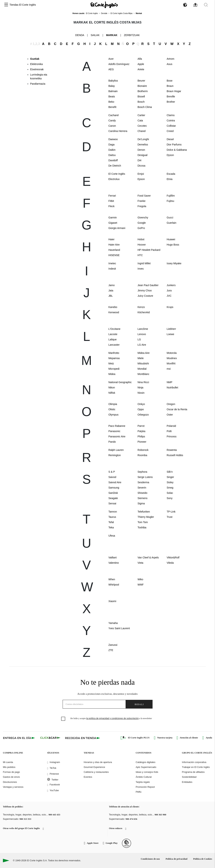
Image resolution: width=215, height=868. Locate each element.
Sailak (95, 35)
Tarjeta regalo (143, 782)
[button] (6, 5)
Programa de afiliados (193, 772)
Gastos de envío (11, 777)
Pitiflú (138, 792)
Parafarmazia (38, 84)
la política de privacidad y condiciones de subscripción (113, 718)
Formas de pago (11, 772)
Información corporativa (194, 762)
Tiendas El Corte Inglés (23, 5)
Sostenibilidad (189, 777)
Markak (112, 35)
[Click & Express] (19, 738)
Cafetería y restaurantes (96, 772)
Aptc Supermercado (146, 767)
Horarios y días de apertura (98, 762)
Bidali (139, 704)
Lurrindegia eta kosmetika (39, 77)
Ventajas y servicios (13, 787)
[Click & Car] (50, 738)
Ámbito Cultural (144, 777)
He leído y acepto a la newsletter (111, 718)
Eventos (88, 777)
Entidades (187, 782)
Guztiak (35, 59)
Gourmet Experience (94, 767)
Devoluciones (10, 782)
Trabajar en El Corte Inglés (196, 767)
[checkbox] (63, 719)
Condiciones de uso (150, 859)
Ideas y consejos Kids (147, 772)
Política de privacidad (176, 859)
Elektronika (37, 64)
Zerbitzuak (132, 35)
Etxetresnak (37, 69)
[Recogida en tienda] (83, 738)
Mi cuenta (8, 762)
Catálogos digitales (145, 762)
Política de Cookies (203, 859)
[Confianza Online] (127, 843)
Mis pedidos (9, 767)
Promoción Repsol (145, 787)
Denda (80, 35)
